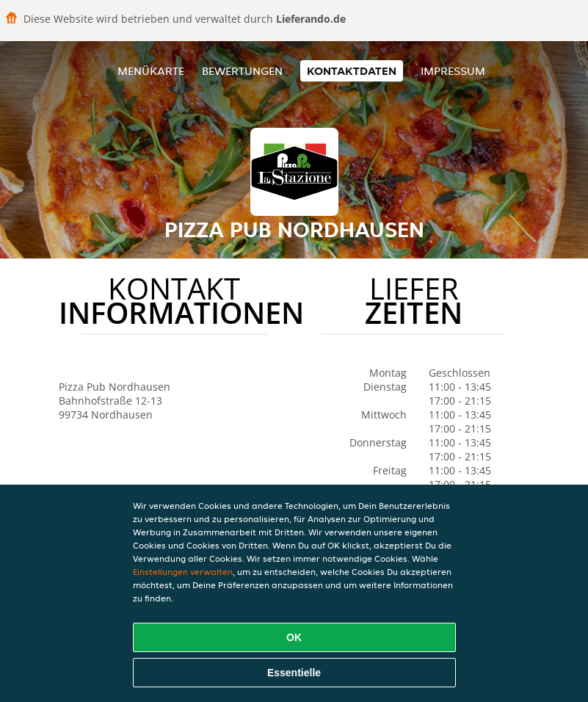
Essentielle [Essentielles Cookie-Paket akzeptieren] (294, 673)
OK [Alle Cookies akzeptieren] (294, 637)
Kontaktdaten (352, 71)
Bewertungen (242, 71)
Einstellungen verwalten (183, 572)
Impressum (453, 71)
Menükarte (151, 71)
